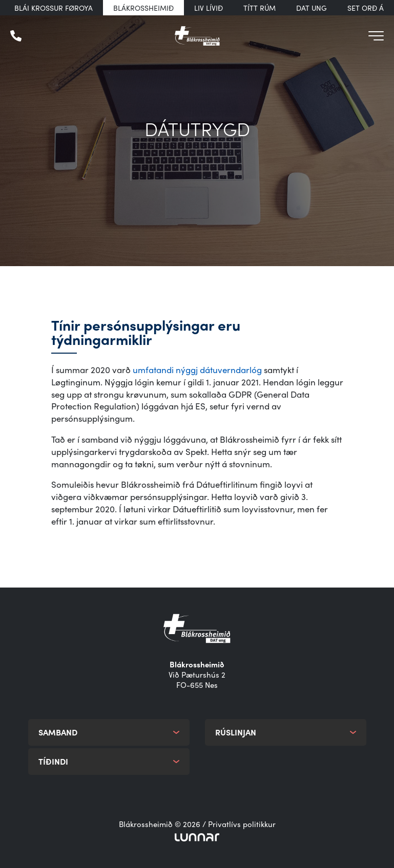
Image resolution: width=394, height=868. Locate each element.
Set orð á (366, 8)
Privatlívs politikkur (242, 824)
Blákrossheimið (143, 8)
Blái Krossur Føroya (54, 8)
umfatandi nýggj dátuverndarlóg (197, 370)
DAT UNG (312, 8)
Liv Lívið (209, 8)
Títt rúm (260, 8)
